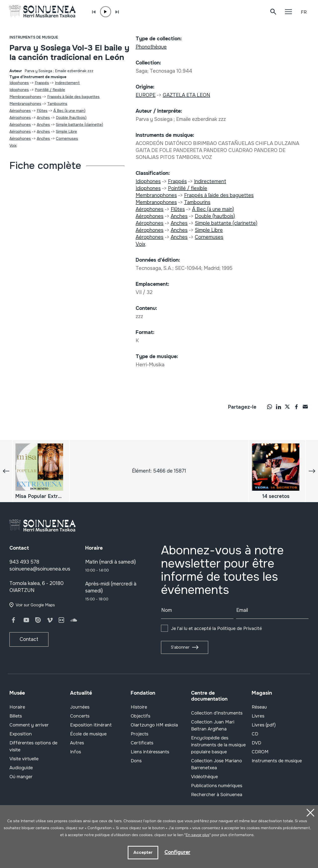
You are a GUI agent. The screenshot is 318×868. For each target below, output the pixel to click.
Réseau (259, 707)
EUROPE (146, 95)
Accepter (143, 852)
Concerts (80, 716)
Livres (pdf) (264, 725)
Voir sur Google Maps (35, 605)
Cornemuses (67, 139)
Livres (258, 716)
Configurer (177, 852)
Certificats (142, 743)
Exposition (21, 734)
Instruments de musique (34, 37)
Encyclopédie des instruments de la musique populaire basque (218, 745)
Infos (76, 752)
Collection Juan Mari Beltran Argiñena (213, 725)
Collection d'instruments (217, 713)
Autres (77, 743)
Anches (43, 118)
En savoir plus (198, 835)
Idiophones (19, 83)
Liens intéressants (150, 752)
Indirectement (67, 83)
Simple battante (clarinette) (79, 125)
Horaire (17, 707)
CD (255, 734)
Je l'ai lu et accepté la (216, 628)
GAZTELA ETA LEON (186, 95)
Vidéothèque (204, 777)
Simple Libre (66, 132)
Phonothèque (151, 47)
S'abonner (180, 647)
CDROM (260, 752)
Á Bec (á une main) (69, 111)
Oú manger (21, 777)
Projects (139, 734)
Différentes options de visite (33, 746)
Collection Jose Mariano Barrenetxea (217, 764)
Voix (13, 145)
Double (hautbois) (71, 118)
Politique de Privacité (239, 628)
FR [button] (304, 12)
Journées (80, 707)
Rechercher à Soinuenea (217, 795)
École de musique (88, 734)
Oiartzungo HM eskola (154, 725)
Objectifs (140, 716)
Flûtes (42, 111)
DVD (256, 743)
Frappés (42, 83)
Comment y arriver (29, 725)
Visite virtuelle (24, 759)
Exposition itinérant (91, 725)
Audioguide (21, 768)
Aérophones (20, 111)
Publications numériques (217, 786)
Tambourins (57, 104)
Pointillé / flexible (50, 90)
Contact (29, 639)
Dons (136, 761)
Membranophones (25, 97)
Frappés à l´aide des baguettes (73, 97)
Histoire (139, 707)
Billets (16, 716)
